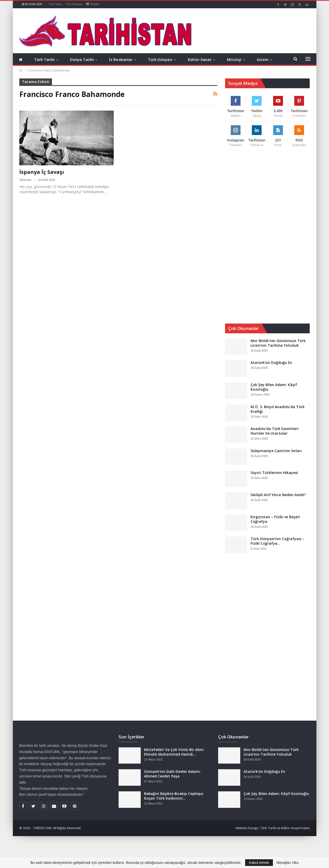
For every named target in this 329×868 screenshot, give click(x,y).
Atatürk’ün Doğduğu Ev (271, 363)
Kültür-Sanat (200, 59)
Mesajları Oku (288, 863)
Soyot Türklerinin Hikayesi (274, 473)
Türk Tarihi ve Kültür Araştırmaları (285, 828)
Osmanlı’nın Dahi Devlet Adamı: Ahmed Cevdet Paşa (172, 774)
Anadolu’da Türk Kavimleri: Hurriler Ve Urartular (275, 431)
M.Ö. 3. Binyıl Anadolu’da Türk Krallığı (278, 409)
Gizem (263, 59)
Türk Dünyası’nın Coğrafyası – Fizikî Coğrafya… (278, 541)
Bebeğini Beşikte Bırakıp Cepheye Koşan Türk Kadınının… (174, 796)
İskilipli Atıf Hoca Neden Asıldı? (278, 495)
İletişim (93, 4)
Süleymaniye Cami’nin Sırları (276, 451)
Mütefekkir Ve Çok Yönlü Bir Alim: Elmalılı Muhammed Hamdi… (174, 752)
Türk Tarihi (55, 4)
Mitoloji (234, 59)
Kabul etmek (259, 863)
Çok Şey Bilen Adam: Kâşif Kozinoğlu (274, 387)
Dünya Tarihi (82, 59)
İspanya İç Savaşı (42, 172)
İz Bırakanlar (121, 59)
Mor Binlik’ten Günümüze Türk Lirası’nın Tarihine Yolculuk (278, 343)
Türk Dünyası (74, 4)
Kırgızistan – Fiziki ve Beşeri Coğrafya (275, 519)
